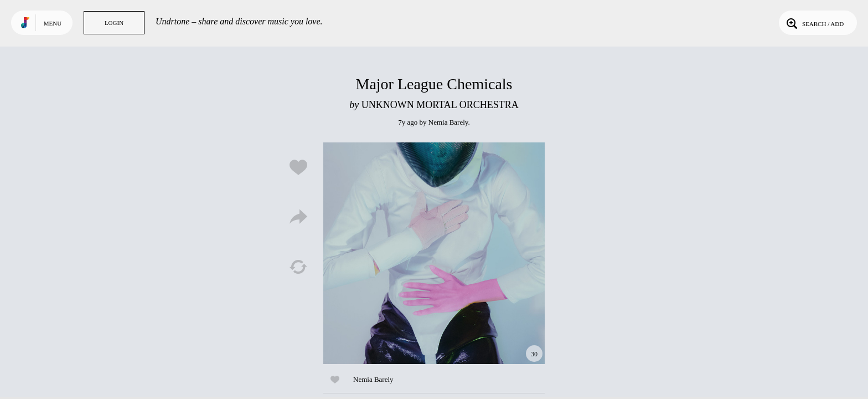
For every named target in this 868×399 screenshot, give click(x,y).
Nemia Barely (448, 122)
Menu (53, 23)
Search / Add (814, 23)
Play (434, 253)
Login (114, 23)
